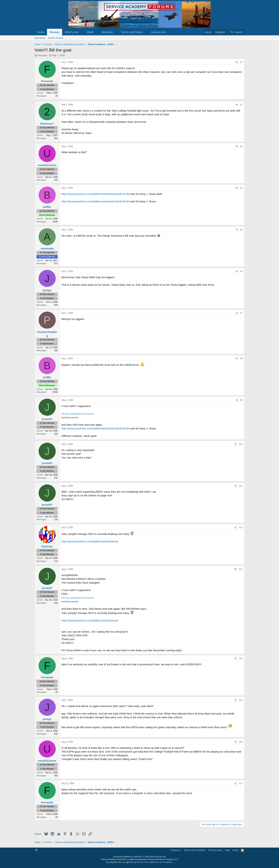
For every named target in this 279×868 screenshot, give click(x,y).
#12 (241, 527)
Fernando (43, 55)
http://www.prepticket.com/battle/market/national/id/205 (94, 201)
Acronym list (158, 32)
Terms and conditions (195, 850)
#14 (241, 659)
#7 (241, 313)
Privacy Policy (143, 862)
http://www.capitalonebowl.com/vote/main (78, 414)
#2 (241, 105)
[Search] (236, 32)
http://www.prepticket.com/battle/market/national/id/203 (94, 194)
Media (90, 32)
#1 (241, 62)
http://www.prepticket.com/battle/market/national (90, 541)
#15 (241, 700)
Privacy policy (215, 850)
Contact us (176, 850)
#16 (241, 742)
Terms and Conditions (163, 862)
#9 (241, 400)
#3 (241, 146)
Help (227, 850)
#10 (241, 444)
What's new (72, 32)
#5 (241, 230)
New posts (40, 38)
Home (41, 32)
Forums (55, 32)
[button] (81, 32)
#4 (241, 188)
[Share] (237, 62)
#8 (241, 358)
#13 (241, 569)
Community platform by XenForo (139, 857)
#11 (241, 486)
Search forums (56, 38)
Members (107, 32)
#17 (241, 783)
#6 (241, 271)
